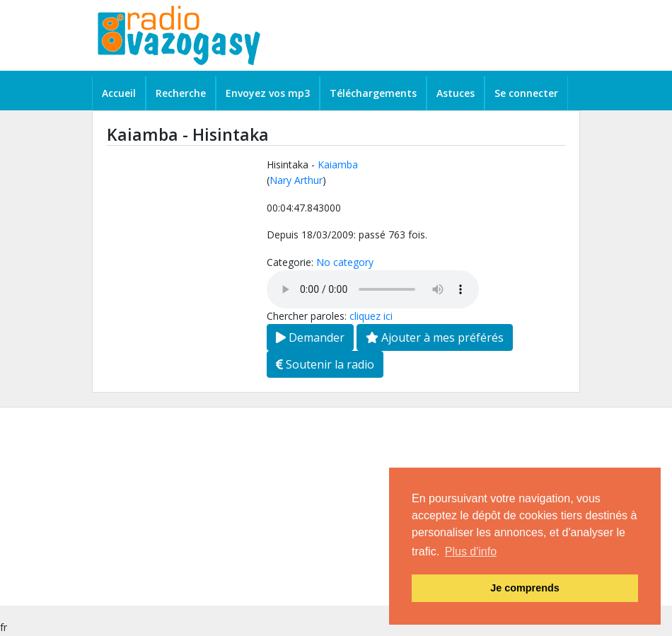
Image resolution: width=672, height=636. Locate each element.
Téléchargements (373, 93)
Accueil (119, 93)
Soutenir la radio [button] (325, 364)
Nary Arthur (296, 180)
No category (345, 262)
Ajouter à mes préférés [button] (435, 337)
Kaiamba (338, 164)
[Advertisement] (336, 507)
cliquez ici (371, 316)
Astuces (456, 93)
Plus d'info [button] (471, 551)
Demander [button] (310, 337)
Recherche (181, 93)
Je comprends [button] (525, 588)
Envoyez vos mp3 (268, 93)
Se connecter (526, 93)
